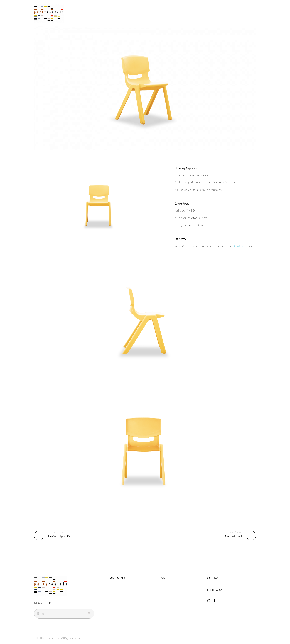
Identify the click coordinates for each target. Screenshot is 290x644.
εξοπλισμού (240, 246)
